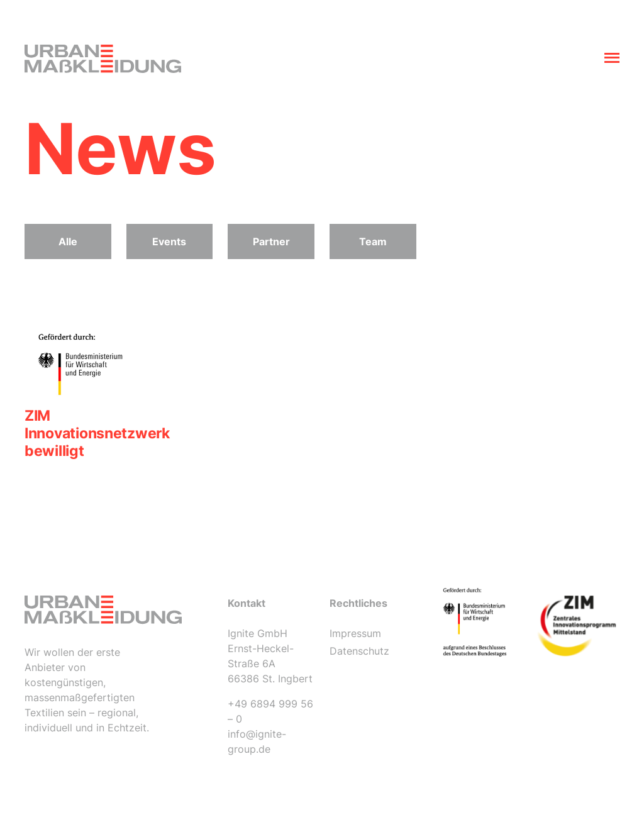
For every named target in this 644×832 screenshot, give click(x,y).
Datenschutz (359, 651)
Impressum (355, 633)
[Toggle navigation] (612, 59)
